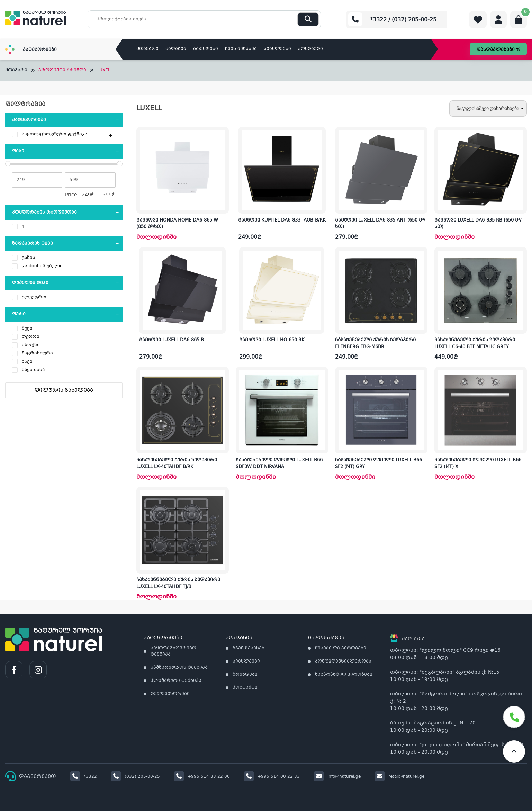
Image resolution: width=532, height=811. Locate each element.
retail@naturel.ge (399, 777)
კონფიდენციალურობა (343, 661)
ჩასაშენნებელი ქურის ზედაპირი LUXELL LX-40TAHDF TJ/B (178, 584)
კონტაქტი (310, 49)
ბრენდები (206, 49)
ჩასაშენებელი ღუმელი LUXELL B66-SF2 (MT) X (479, 464)
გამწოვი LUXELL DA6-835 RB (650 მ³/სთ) (478, 224)
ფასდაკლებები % (498, 50)
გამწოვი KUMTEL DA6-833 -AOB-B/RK (282, 220)
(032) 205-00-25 (135, 777)
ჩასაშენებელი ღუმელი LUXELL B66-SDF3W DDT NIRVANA (280, 464)
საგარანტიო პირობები (344, 675)
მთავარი (147, 49)
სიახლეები (277, 49)
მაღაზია (176, 49)
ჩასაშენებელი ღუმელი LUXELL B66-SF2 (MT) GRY (379, 464)
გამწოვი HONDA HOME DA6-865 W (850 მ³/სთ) (177, 224)
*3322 (83, 777)
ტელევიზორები (170, 694)
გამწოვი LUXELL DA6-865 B (172, 340)
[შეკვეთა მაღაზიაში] (488, 109)
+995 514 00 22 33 (272, 777)
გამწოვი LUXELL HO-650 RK (272, 340)
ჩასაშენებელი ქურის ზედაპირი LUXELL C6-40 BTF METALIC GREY (475, 344)
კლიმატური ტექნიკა (176, 681)
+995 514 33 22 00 (202, 777)
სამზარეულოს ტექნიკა (179, 668)
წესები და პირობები (341, 648)
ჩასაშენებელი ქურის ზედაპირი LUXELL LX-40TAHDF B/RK (177, 464)
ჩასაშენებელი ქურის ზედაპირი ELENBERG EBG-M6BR (375, 344)
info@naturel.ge (337, 777)
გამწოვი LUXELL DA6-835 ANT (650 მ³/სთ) (380, 224)
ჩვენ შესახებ (241, 49)
